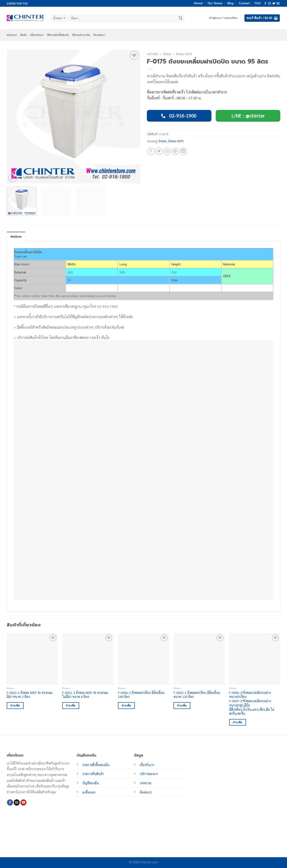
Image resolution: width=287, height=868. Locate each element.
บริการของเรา (149, 774)
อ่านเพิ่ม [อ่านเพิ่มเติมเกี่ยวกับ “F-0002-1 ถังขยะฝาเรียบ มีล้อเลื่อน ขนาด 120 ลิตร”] (182, 705)
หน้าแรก (12, 35)
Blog (230, 3)
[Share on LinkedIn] (183, 151)
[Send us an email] (278, 4)
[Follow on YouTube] (23, 802)
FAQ (258, 3)
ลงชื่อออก (89, 792)
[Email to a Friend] (167, 151)
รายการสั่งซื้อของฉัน (96, 765)
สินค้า (24, 35)
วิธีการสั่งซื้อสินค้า (58, 35)
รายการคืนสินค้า (93, 774)
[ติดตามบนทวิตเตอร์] (274, 4)
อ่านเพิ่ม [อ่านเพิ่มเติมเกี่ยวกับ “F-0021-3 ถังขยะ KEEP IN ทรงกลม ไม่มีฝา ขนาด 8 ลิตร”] (71, 705)
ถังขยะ (167, 54)
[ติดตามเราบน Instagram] (270, 4)
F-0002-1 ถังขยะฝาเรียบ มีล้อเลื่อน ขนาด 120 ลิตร (197, 695)
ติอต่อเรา (146, 792)
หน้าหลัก (153, 54)
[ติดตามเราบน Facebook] (265, 4)
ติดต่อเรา (99, 35)
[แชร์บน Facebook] (151, 151)
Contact (244, 3)
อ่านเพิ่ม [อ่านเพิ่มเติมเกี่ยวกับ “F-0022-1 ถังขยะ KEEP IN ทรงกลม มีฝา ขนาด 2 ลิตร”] (15, 705)
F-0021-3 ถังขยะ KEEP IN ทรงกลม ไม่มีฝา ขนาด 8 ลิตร (85, 695)
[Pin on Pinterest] (175, 151)
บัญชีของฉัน (91, 783)
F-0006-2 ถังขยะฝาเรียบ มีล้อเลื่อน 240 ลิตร (141, 695)
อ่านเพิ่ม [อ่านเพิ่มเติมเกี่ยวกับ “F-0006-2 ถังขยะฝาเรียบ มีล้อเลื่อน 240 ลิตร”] (126, 705)
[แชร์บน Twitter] (159, 151)
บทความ (146, 783)
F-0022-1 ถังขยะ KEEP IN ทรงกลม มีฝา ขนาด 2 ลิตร (30, 695)
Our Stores (215, 3)
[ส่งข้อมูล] (180, 18)
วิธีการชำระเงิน (81, 35)
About (198, 3)
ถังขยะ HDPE (184, 54)
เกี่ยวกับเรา (37, 35)
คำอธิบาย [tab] (16, 237)
